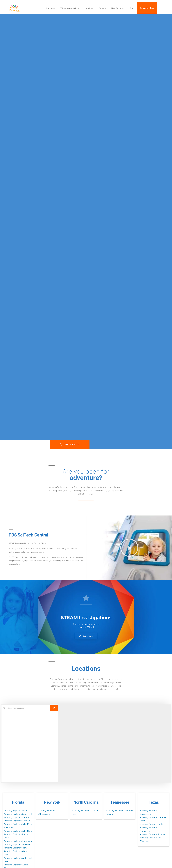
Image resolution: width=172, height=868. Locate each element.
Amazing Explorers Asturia (16, 811)
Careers (102, 8)
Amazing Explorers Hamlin (16, 817)
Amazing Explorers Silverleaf (17, 844)
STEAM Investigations (70, 8)
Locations (89, 8)
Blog (132, 8)
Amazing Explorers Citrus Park (18, 814)
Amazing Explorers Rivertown (18, 841)
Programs (50, 8)
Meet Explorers (118, 8)
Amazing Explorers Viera (15, 848)
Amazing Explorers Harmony (17, 821)
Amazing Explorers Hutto (151, 824)
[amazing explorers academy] (21, 8)
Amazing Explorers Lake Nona (18, 831)
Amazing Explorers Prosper (152, 834)
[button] (129, 548)
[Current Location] (30, 708)
